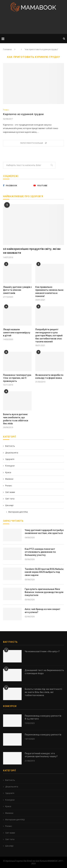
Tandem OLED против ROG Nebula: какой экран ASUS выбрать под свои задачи (44, 572)
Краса (8, 472)
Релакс (6, 110)
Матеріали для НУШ (18, 512)
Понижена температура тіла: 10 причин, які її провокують (17, 378)
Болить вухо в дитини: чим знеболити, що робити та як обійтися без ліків (16, 419)
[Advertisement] (33, 24)
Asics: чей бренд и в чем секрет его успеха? (43, 611)
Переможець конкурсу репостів (43, 735)
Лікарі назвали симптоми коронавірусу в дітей (17, 332)
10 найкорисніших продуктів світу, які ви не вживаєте (32, 251)
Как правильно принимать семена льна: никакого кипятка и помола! (50, 292)
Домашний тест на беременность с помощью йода (44, 672)
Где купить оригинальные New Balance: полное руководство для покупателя (44, 592)
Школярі (9, 505)
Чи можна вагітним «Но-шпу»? (42, 651)
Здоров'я (10, 459)
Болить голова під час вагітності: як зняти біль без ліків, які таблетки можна (44, 692)
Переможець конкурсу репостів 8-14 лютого (43, 717)
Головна (7, 49)
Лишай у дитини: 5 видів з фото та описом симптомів (17, 290)
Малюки (9, 479)
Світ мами (10, 492)
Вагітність (10, 446)
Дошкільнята (12, 453)
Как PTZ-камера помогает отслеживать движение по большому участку (40, 552)
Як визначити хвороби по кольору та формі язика (49, 377)
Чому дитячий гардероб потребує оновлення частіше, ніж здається (44, 532)
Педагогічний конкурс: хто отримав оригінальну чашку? (41, 755)
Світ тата (10, 499)
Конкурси (10, 466)
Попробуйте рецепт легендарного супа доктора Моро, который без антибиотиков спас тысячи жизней (49, 336)
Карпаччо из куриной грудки (23, 114)
